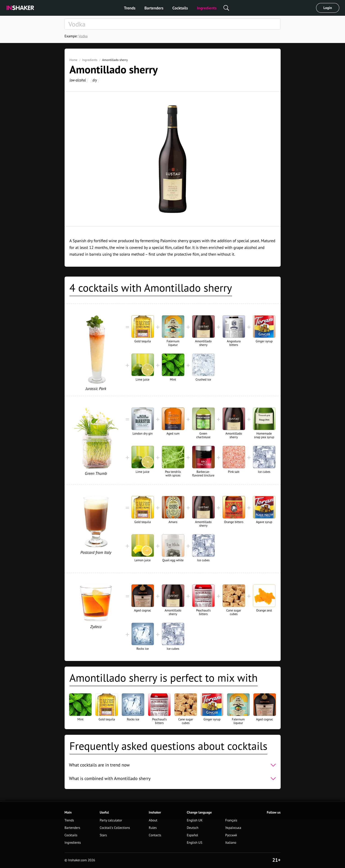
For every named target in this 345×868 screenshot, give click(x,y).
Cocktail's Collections (115, 828)
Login (328, 8)
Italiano (231, 843)
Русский (231, 835)
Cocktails (180, 8)
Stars (103, 835)
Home (73, 60)
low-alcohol (78, 80)
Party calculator (111, 820)
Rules (153, 828)
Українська (233, 828)
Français (231, 820)
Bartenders (154, 8)
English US (195, 843)
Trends (130, 8)
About (153, 820)
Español (193, 835)
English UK (195, 820)
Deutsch (193, 828)
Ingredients (207, 8)
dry (95, 80)
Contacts (155, 835)
